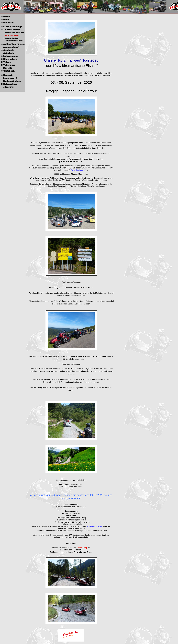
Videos (6, 62)
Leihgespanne (10, 56)
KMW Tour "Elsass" (12, 35)
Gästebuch (8, 71)
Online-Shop (82, 548)
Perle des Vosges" (78, 170)
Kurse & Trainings (12, 27)
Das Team (7, 23)
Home (6, 17)
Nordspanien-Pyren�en (13, 33)
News (5, 20)
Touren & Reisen (11, 30)
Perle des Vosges (95, 526)
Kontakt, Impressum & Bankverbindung (11, 78)
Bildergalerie (9, 59)
